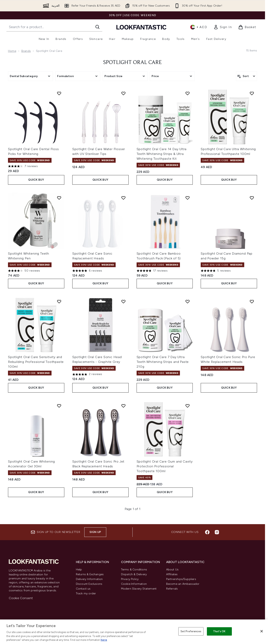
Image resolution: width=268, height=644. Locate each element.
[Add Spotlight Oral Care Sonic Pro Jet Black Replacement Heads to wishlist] (123, 406)
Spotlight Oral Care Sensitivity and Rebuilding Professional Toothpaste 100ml (36, 362)
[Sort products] (247, 76)
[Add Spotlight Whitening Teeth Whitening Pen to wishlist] (59, 198)
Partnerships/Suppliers (181, 579)
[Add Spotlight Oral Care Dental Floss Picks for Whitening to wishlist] (59, 93)
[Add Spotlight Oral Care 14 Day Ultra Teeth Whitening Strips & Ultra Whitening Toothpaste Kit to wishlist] (188, 93)
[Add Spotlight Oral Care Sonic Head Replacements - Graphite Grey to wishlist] (123, 301)
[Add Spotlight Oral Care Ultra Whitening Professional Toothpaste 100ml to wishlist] (252, 93)
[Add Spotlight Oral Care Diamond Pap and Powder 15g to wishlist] (252, 198)
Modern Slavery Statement (139, 589)
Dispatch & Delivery (134, 574)
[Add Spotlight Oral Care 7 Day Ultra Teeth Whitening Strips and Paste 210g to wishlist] (188, 301)
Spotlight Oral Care (133, 63)
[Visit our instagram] (217, 532)
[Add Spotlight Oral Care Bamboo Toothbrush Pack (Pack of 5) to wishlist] (188, 198)
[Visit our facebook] (207, 532)
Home (12, 51)
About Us (172, 570)
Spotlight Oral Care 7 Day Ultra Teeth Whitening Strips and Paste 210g (163, 362)
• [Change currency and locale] (199, 27)
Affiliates (172, 574)
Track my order (86, 593)
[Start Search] (97, 27)
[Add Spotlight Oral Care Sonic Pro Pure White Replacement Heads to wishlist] (252, 301)
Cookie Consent (21, 598)
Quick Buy (36, 180)
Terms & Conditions (134, 570)
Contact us (83, 589)
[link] (223, 27)
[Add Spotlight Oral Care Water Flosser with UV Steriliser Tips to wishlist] (123, 93)
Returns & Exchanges (90, 574)
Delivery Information (89, 579)
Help (79, 570)
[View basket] (247, 27)
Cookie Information (134, 584)
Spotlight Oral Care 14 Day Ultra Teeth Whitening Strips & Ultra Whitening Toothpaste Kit (162, 154)
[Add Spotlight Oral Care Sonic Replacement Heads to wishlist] (123, 198)
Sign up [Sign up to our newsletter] (95, 532)
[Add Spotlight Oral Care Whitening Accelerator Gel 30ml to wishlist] (59, 406)
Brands (26, 51)
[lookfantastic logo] (141, 27)
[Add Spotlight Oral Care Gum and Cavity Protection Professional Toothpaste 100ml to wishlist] (188, 406)
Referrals (172, 589)
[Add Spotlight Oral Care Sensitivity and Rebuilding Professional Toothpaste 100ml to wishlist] (59, 301)
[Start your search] (54, 27)
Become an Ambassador (183, 584)
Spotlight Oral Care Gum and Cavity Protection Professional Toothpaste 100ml (165, 466)
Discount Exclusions (89, 584)
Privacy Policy (130, 579)
